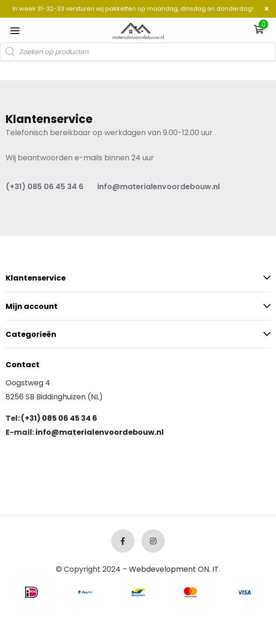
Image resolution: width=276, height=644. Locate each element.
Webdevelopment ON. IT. (175, 569)
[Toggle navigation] (15, 30)
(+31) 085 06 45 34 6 (44, 187)
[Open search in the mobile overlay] (138, 52)
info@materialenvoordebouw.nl (158, 187)
